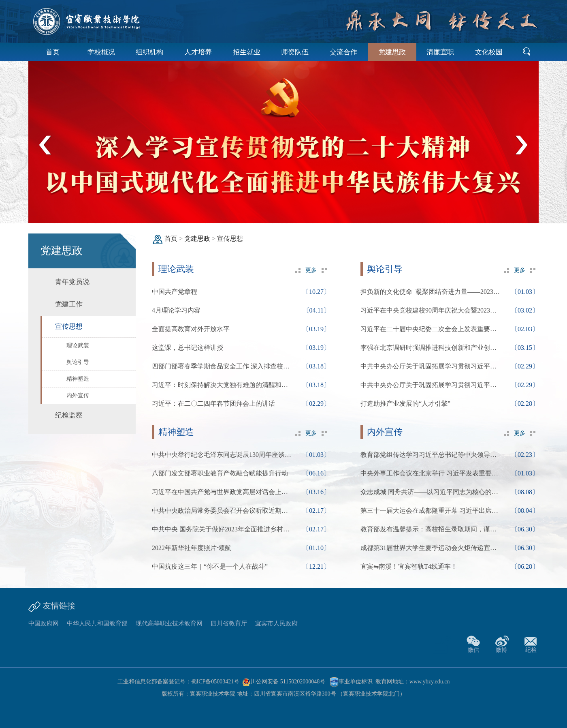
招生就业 (247, 52)
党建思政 (392, 52)
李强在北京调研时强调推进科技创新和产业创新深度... (431, 348)
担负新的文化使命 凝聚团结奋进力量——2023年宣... (431, 292)
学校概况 (101, 52)
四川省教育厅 (229, 623)
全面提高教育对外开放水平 (191, 329)
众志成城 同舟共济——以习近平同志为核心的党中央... (431, 492)
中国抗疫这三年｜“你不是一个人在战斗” (210, 566)
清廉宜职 (440, 52)
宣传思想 (230, 239)
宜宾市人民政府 (276, 623)
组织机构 (149, 52)
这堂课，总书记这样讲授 (188, 348)
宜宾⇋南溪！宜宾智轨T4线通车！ (409, 566)
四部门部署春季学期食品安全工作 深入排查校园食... (223, 366)
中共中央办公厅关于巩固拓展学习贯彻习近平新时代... (431, 366)
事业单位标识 (351, 682)
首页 (53, 52)
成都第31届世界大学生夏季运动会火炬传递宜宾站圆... (431, 548)
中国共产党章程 (175, 292)
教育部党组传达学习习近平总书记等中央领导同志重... (431, 455)
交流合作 (343, 52)
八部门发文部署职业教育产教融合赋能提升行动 (220, 473)
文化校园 (489, 52)
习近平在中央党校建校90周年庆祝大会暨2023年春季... (431, 310)
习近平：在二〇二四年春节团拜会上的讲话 (213, 404)
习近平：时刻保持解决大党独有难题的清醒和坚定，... (223, 385)
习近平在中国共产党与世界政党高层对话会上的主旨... (223, 492)
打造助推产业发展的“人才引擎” (405, 404)
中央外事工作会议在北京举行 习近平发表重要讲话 (431, 473)
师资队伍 (295, 52)
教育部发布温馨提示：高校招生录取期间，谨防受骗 (431, 529)
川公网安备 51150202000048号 (284, 682)
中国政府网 (44, 623)
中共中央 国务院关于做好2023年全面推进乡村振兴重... (223, 529)
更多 (311, 270)
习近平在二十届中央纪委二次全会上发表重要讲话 (431, 329)
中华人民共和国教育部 (97, 623)
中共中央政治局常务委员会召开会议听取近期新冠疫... (223, 511)
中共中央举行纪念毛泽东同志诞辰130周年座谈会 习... (223, 455)
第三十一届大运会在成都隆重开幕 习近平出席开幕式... (431, 511)
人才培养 (198, 52)
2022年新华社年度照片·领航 (192, 548)
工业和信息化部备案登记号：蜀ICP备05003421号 (179, 682)
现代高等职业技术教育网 (169, 623)
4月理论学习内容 (176, 310)
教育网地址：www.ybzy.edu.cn (413, 682)
